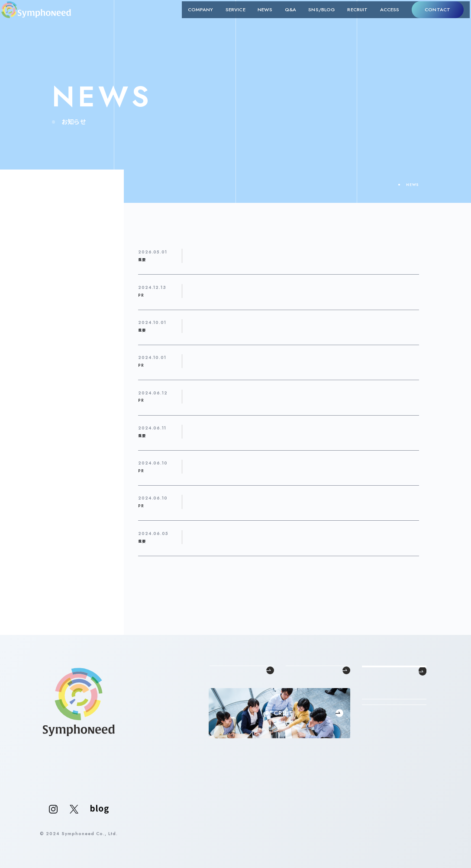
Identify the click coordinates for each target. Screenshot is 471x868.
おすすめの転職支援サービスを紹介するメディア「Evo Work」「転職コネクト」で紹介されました (301, 466)
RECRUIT (347, 20)
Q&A (280, 20)
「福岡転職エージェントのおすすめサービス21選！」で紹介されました (272, 396)
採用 (29, 237)
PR (28, 192)
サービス (34, 226)
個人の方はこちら (394, 786)
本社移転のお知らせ (219, 326)
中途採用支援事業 (304, 688)
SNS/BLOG (311, 20)
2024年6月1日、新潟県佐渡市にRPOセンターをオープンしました (270, 431)
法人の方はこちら (394, 764)
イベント (34, 215)
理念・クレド (221, 696)
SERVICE (225, 20)
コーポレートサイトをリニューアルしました (244, 537)
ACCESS (379, 20)
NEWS (254, 20)
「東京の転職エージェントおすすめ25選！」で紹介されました (262, 361)
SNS (29, 204)
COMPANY (190, 20)
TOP (388, 185)
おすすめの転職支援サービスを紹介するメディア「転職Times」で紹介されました (285, 502)
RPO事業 (295, 712)
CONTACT (427, 19)
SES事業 (294, 704)
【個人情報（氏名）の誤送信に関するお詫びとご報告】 (254, 256)
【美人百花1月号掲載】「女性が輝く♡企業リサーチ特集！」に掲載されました (278, 291)
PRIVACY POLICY (406, 834)
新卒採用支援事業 (304, 696)
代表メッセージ (225, 688)
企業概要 (219, 704)
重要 (29, 249)
